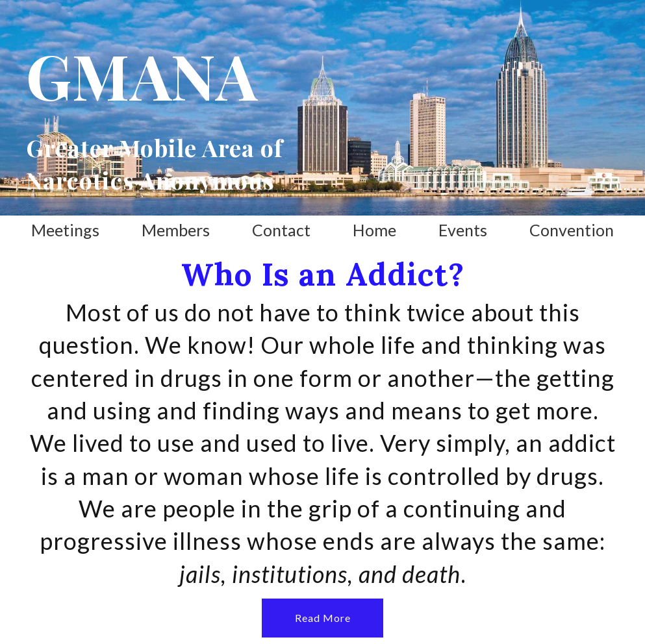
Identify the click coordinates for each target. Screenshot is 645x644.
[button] (322, 618)
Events (463, 230)
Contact (281, 230)
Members (176, 230)
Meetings (65, 230)
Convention (572, 230)
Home (374, 230)
